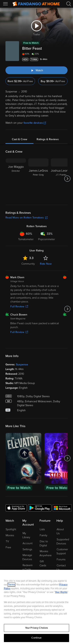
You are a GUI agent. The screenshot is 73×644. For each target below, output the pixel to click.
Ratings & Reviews (48, 139)
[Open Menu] (6, 4)
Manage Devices (27, 557)
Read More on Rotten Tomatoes (26, 218)
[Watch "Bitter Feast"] (36, 70)
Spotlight (11, 529)
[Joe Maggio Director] (16, 179)
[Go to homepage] (36, 4)
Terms (11, 585)
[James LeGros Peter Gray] (38, 179)
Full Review (19, 306)
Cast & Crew (19, 139)
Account (28, 543)
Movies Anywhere (46, 553)
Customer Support (62, 551)
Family (44, 535)
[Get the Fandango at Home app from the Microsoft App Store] (62, 508)
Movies (10, 535)
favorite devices (35, 123)
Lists (42, 529)
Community (28, 264)
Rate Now (46, 264)
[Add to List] (65, 59)
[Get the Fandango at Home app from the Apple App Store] (16, 508)
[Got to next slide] (67, 179)
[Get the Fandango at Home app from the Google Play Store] (40, 508)
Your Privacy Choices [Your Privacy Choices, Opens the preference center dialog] (37, 628)
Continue (36, 638)
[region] (36, 607)
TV (7, 541)
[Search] (69, 4)
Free (8, 547)
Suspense (22, 365)
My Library (26, 535)
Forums (61, 559)
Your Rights (61, 592)
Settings (27, 549)
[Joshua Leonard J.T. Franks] (61, 179)
